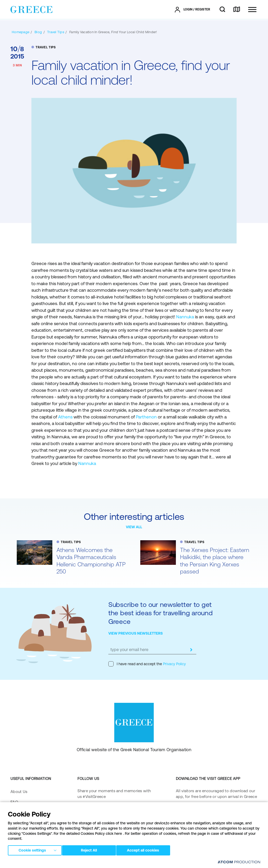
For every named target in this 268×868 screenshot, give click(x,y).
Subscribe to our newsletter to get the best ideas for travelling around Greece (161, 613)
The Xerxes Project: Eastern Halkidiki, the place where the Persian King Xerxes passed (215, 561)
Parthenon (147, 417)
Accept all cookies (148, 849)
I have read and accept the (147, 664)
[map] (237, 10)
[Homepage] (21, 32)
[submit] (191, 650)
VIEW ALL (134, 527)
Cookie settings (32, 849)
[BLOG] (38, 32)
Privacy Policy (174, 664)
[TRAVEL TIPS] (56, 32)
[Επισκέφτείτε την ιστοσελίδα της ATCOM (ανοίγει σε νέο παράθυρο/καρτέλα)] (239, 862)
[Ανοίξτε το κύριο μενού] (252, 10)
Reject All (91, 849)
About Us (19, 792)
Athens (66, 417)
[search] (222, 10)
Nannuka (185, 317)
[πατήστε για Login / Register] (192, 10)
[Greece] (31, 9)
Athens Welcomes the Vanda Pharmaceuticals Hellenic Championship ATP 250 (91, 561)
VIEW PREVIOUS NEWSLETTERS (136, 633)
